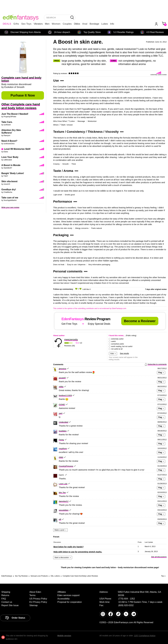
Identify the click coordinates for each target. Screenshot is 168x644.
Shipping (6, 592)
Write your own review (10, 207)
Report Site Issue (10, 605)
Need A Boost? (9, 141)
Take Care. (7, 122)
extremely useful (117, 339)
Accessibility (63, 599)
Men (47, 24)
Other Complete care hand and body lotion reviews (21, 106)
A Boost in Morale (11, 165)
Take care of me (10, 198)
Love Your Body (10, 157)
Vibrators (38, 24)
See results (124, 353)
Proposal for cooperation (70, 602)
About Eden (35, 592)
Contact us (7, 602)
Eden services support (68, 595)
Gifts (16, 24)
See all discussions (159, 557)
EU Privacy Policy (38, 602)
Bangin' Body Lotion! (13, 173)
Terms (32, 595)
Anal (85, 24)
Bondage (94, 24)
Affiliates (62, 592)
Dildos (77, 24)
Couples (67, 24)
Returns (5, 595)
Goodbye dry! (9, 189)
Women (56, 24)
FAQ (4, 599)
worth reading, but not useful (122, 346)
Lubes (105, 24)
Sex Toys (26, 24)
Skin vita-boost (9, 181)
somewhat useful (117, 344)
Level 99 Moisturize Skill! (17, 149)
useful (113, 341)
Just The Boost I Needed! (15, 114)
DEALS (7, 24)
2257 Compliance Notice (145, 636)
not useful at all (117, 349)
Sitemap (34, 605)
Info (112, 24)
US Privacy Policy (38, 599)
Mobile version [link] (64, 636)
